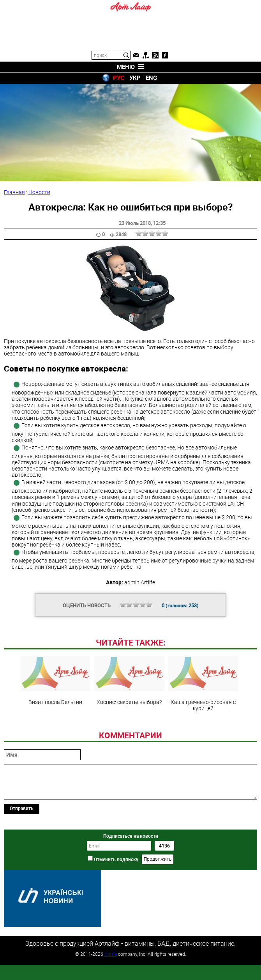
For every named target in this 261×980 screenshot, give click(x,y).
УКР (135, 78)
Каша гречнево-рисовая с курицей (203, 737)
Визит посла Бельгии (55, 734)
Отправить (22, 861)
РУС (119, 78)
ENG (151, 78)
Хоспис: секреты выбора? (129, 734)
